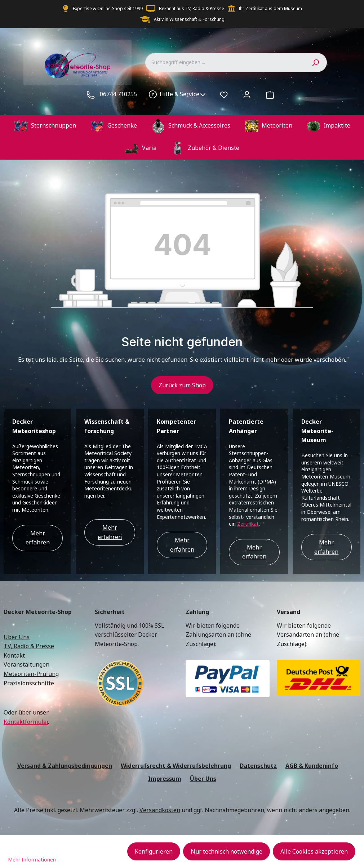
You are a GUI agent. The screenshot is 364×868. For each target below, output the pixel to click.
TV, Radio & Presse (29, 646)
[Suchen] (315, 62)
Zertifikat (248, 524)
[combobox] (225, 62)
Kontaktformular (26, 722)
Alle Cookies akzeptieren (314, 851)
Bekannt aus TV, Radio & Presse (192, 8)
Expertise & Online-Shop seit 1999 (108, 8)
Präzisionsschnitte (29, 683)
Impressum (165, 779)
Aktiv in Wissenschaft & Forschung (189, 19)
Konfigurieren (154, 851)
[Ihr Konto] (247, 94)
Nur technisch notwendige (227, 851)
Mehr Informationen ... (34, 860)
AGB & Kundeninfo (312, 766)
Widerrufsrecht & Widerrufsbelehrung (176, 766)
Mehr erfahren (38, 538)
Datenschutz (258, 766)
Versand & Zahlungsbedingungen (65, 766)
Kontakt (14, 655)
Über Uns (17, 637)
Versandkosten (160, 810)
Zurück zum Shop (182, 385)
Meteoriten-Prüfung (31, 674)
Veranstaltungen (26, 664)
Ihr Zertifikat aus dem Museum (270, 8)
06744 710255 (118, 94)
